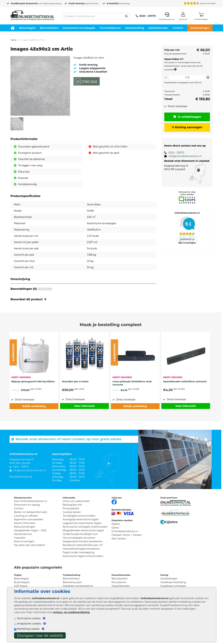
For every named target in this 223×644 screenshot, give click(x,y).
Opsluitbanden (158, 28)
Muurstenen (119, 582)
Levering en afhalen (26, 516)
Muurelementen (121, 575)
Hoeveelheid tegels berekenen (81, 549)
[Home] (32, 14)
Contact (178, 28)
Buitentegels (22, 582)
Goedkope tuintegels (173, 586)
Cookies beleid (72, 512)
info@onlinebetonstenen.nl (184, 156)
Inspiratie (20, 538)
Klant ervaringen (24, 541)
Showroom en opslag (27, 505)
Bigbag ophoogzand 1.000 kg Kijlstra (33, 381)
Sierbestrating (135, 28)
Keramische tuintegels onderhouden (85, 527)
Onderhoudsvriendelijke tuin (80, 534)
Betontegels (27, 28)
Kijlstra (46, 3)
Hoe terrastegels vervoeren (79, 538)
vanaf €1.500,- (84, 3)
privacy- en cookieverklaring (71, 612)
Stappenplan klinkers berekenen (83, 541)
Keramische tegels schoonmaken (83, 556)
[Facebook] (114, 502)
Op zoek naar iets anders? (30, 545)
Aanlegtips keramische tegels (81, 519)
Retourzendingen (25, 527)
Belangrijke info (72, 505)
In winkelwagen (186, 117)
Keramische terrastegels (79, 28)
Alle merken (119, 539)
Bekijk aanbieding (34, 406)
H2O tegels (21, 586)
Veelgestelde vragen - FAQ (30, 530)
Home (13, 40)
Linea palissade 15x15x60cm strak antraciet (132, 383)
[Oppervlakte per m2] (186, 77)
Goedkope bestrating (173, 582)
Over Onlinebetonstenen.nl (30, 501)
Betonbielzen (120, 579)
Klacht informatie (25, 523)
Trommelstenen (110, 28)
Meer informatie (84, 406)
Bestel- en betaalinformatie (31, 512)
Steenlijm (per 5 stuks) (75, 381)
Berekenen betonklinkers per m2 (83, 545)
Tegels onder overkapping (79, 552)
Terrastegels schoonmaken (79, 516)
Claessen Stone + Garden (127, 535)
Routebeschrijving (21, 477)
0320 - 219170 (146, 16)
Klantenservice (23, 534)
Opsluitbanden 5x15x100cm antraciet (185, 381)
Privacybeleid (71, 508)
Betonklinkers (49, 28)
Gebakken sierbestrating (78, 586)
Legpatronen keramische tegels (82, 523)
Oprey (115, 528)
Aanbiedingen (200, 28)
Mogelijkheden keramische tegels (83, 530)
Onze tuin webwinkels (76, 501)
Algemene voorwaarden (29, 519)
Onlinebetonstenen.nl (125, 531)
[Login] (183, 17)
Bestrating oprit (72, 582)
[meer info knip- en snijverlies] (175, 69)
